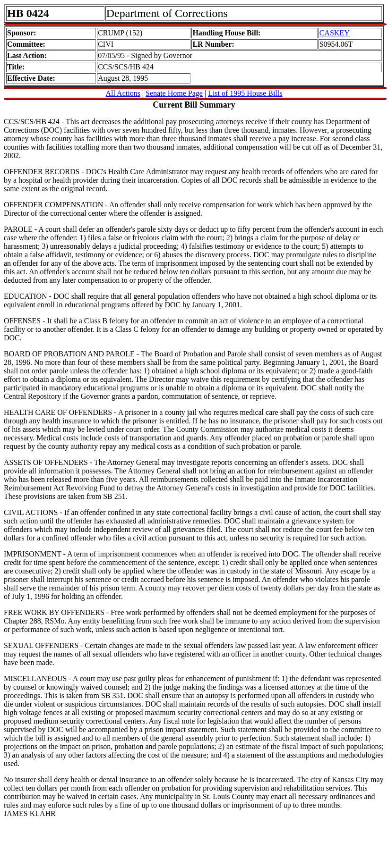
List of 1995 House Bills (245, 93)
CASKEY (335, 33)
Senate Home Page (174, 93)
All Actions (123, 93)
